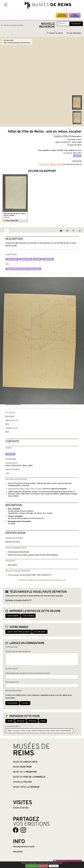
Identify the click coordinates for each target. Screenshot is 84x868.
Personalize (54, 866)
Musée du (29, 777)
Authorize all (32, 866)
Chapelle (22, 782)
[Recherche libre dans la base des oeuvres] (63, 24)
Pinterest (33, 721)
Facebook (21, 721)
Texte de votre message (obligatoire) (18, 652)
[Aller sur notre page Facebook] (16, 830)
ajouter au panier (55, 33)
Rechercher (76, 24)
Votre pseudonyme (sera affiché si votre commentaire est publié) (28, 673)
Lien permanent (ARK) (12, 727)
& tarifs (24, 847)
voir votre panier (74, 33)
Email (43, 721)
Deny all (44, 866)
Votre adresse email (12, 682)
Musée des (62, 16)
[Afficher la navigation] (6, 5)
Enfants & (21, 808)
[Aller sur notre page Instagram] (23, 830)
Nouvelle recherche (47, 25)
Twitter (10, 721)
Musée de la (25, 772)
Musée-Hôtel (26, 787)
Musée (75, 16)
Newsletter (18, 852)
